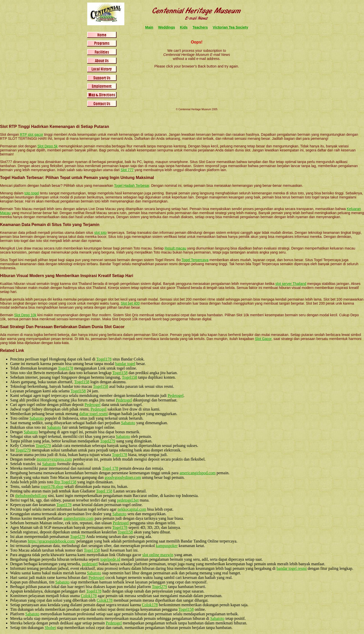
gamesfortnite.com (79, 518)
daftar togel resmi (93, 414)
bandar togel (125, 364)
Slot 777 (127, 170)
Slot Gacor (263, 339)
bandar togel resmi (292, 568)
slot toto (100, 233)
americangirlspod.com (198, 473)
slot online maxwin (158, 555)
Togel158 (120, 373)
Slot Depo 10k (25, 315)
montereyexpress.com (54, 459)
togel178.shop (52, 486)
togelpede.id (110, 559)
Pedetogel (176, 395)
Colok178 (89, 596)
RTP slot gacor (32, 134)
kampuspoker (167, 546)
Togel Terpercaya (195, 260)
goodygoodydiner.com (123, 477)
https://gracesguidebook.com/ (52, 541)
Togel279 (108, 441)
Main (149, 27)
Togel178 (104, 359)
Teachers (200, 27)
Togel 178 (110, 468)
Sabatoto (37, 418)
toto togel (32, 193)
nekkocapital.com (132, 509)
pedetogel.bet (128, 500)
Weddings (167, 27)
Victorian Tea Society (230, 27)
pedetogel (90, 564)
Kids (184, 27)
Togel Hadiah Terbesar (132, 186)
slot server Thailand (291, 284)
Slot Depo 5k (48, 146)
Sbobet (50, 628)
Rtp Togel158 (65, 482)
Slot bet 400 (130, 303)
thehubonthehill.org (31, 496)
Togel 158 (104, 491)
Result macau (175, 248)
